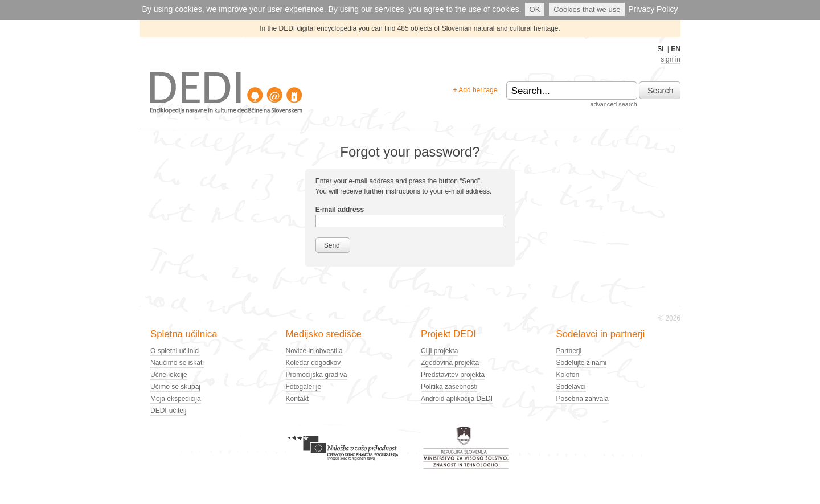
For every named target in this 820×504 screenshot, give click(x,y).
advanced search (613, 104)
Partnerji (569, 351)
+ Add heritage (475, 90)
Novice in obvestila (314, 351)
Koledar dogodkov (313, 363)
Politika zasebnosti (449, 387)
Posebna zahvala (583, 399)
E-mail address (340, 210)
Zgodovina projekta (450, 363)
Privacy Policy (653, 9)
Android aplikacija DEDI (457, 399)
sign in (671, 59)
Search (661, 91)
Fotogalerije (304, 387)
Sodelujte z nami (582, 363)
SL (661, 49)
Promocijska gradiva (317, 375)
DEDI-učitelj (168, 411)
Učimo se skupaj (175, 387)
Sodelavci (571, 387)
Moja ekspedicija (176, 399)
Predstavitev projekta (453, 375)
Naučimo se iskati (177, 363)
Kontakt (298, 399)
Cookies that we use (587, 9)
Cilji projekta (439, 351)
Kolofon (568, 375)
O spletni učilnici (175, 351)
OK (535, 9)
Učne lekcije (169, 375)
